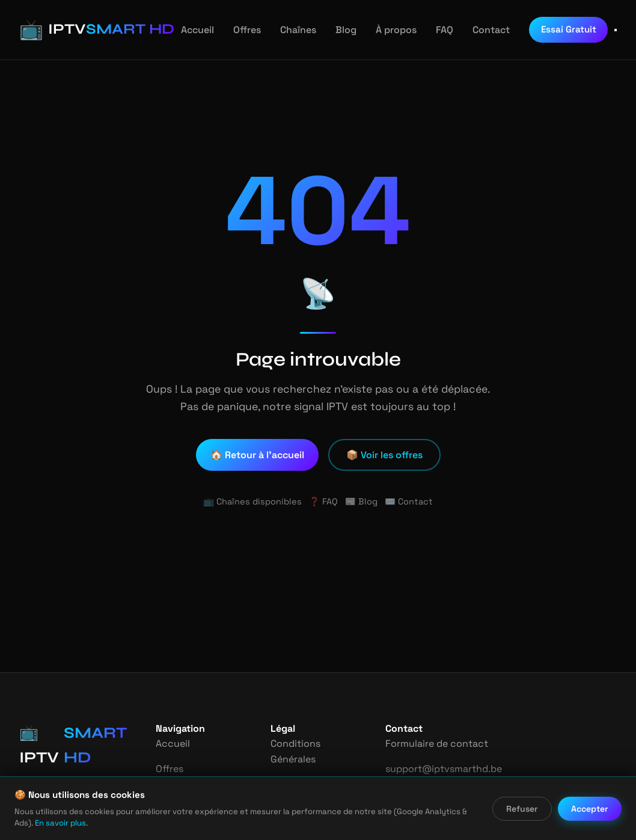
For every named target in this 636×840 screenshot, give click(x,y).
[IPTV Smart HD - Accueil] (88, 30)
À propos (385, 30)
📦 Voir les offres (384, 455)
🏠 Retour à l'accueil (258, 455)
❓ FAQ (323, 501)
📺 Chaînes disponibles (255, 501)
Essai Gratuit (554, 29)
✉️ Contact (405, 501)
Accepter (590, 809)
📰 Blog (361, 501)
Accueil (192, 30)
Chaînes (290, 30)
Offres (240, 30)
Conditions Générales (312, 743)
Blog (337, 30)
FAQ (433, 30)
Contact (479, 30)
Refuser (523, 809)
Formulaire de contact (436, 743)
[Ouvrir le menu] (616, 30)
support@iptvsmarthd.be (442, 769)
